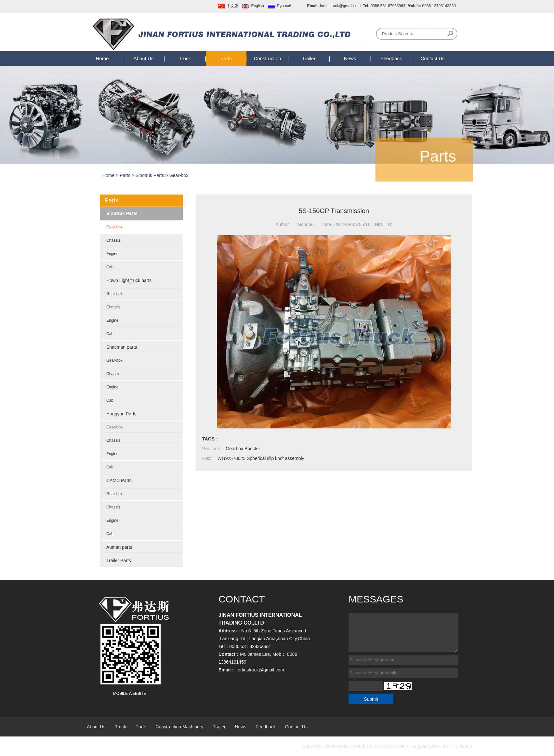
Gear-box (194, 175)
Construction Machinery (179, 727)
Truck (185, 58)
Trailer (309, 58)
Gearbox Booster (243, 449)
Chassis (113, 240)
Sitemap (464, 746)
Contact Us (432, 58)
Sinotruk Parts (165, 175)
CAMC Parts (119, 480)
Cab (110, 267)
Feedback (391, 58)
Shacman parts (122, 347)
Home (102, 58)
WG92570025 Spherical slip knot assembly (261, 458)
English (257, 6)
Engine (112, 254)
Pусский (284, 6)
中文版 (232, 6)
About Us (144, 58)
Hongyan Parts (121, 414)
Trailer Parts (119, 560)
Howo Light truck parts (129, 280)
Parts (226, 58)
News (350, 58)
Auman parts (119, 547)
